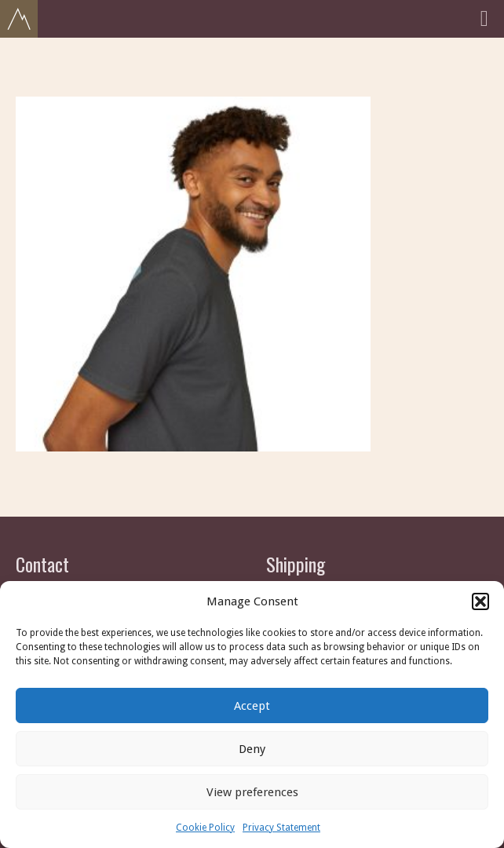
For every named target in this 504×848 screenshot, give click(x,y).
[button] (480, 601)
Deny (252, 749)
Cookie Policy (205, 828)
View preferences (252, 792)
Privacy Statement (281, 828)
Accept (252, 706)
